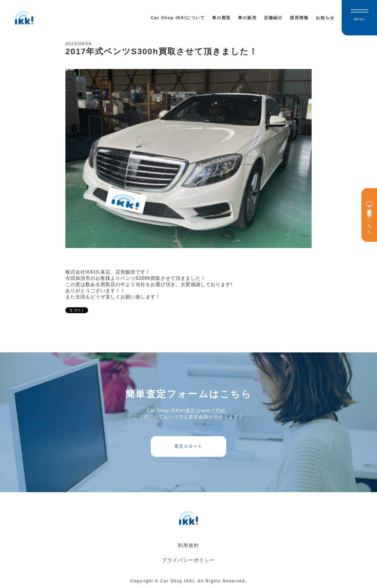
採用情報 (299, 18)
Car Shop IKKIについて (178, 18)
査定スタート (188, 446)
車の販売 (247, 18)
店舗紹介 (273, 18)
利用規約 (188, 545)
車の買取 (221, 18)
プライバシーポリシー (188, 560)
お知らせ (325, 18)
